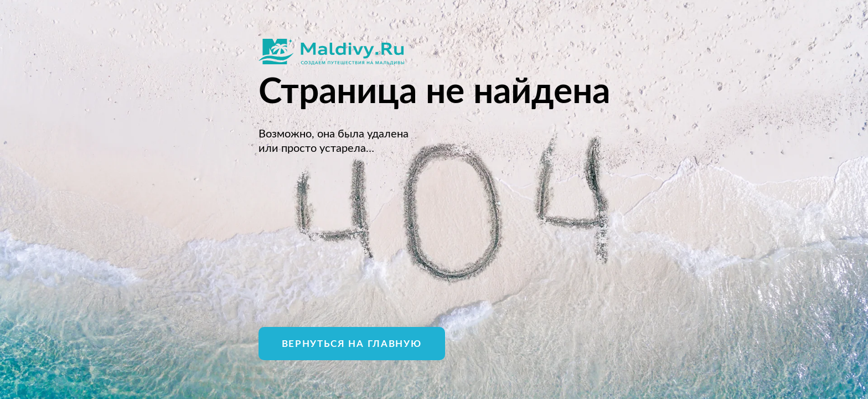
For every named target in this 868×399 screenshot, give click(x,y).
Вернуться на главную (352, 344)
